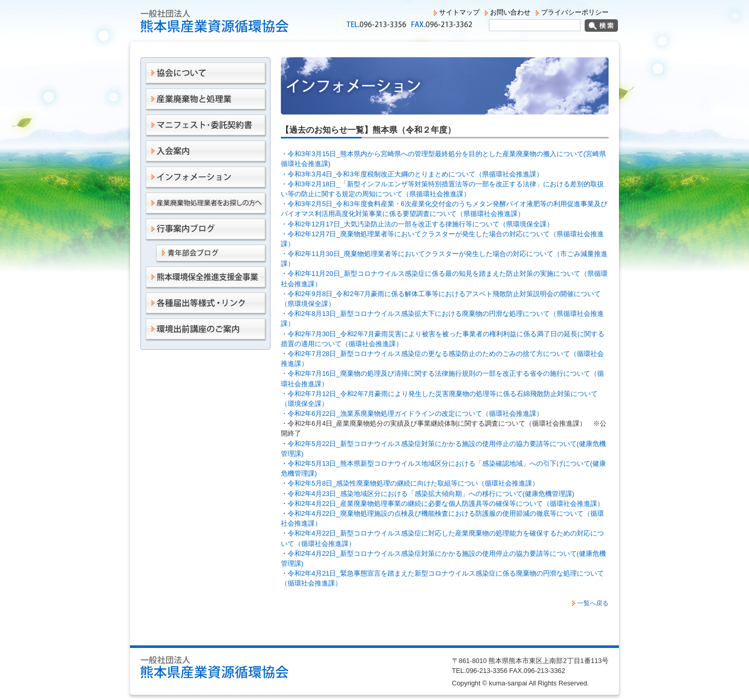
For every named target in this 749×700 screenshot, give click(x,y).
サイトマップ (459, 12)
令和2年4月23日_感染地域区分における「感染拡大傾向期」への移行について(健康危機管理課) (431, 494)
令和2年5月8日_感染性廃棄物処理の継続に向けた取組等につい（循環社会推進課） (413, 483)
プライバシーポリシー (575, 12)
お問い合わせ (510, 12)
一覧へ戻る (593, 603)
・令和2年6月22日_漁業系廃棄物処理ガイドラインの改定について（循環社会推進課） (412, 413)
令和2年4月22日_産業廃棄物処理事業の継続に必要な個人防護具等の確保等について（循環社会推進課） (446, 504)
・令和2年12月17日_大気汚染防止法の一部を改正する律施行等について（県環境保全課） (417, 224)
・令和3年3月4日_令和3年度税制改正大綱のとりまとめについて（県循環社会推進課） (412, 174)
